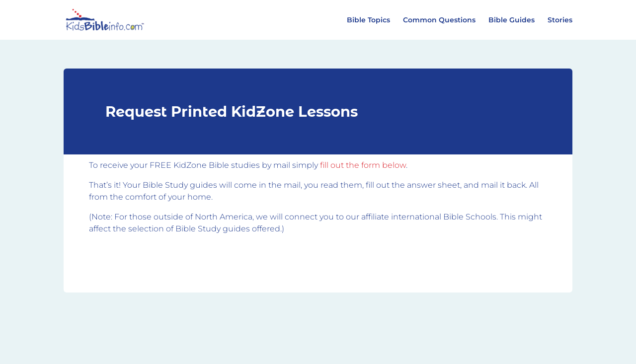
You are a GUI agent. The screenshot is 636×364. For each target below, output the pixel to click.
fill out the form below (363, 165)
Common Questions (439, 20)
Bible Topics (368, 20)
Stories (560, 20)
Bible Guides (512, 20)
